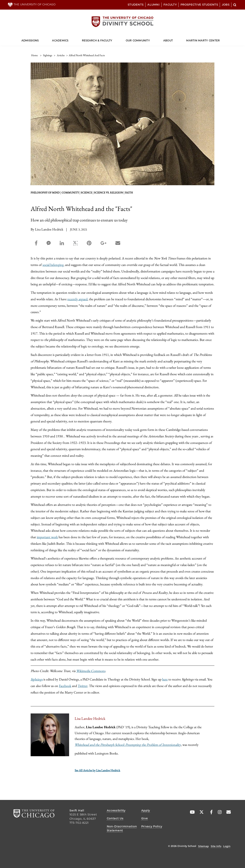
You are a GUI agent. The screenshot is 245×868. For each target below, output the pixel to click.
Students (136, 5)
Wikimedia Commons (91, 671)
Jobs (226, 5)
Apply (146, 810)
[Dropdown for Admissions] (39, 39)
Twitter (83, 686)
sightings (48, 55)
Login (227, 846)
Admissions (30, 40)
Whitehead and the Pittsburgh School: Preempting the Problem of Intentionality (128, 745)
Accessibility (116, 810)
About (168, 40)
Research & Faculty (97, 40)
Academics (60, 40)
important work (47, 537)
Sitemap (203, 846)
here (165, 679)
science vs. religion (109, 193)
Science (86, 193)
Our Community (138, 40)
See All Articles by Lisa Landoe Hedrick (97, 770)
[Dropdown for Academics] (68, 39)
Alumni (154, 5)
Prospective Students (199, 5)
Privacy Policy (152, 826)
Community (70, 193)
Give (145, 818)
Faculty (170, 5)
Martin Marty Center (203, 40)
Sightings (37, 679)
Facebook (65, 686)
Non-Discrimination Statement (122, 829)
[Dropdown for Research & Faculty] (112, 39)
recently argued (77, 299)
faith (129, 193)
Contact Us (115, 818)
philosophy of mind (45, 193)
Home (34, 55)
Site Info (216, 846)
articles (61, 55)
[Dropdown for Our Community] (150, 39)
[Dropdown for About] (173, 39)
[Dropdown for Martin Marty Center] (220, 39)
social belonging (53, 265)
